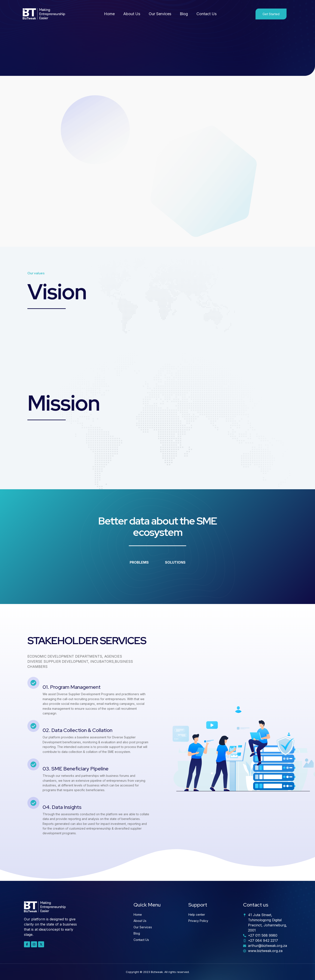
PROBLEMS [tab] (139, 562)
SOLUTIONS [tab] (175, 562)
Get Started (271, 14)
